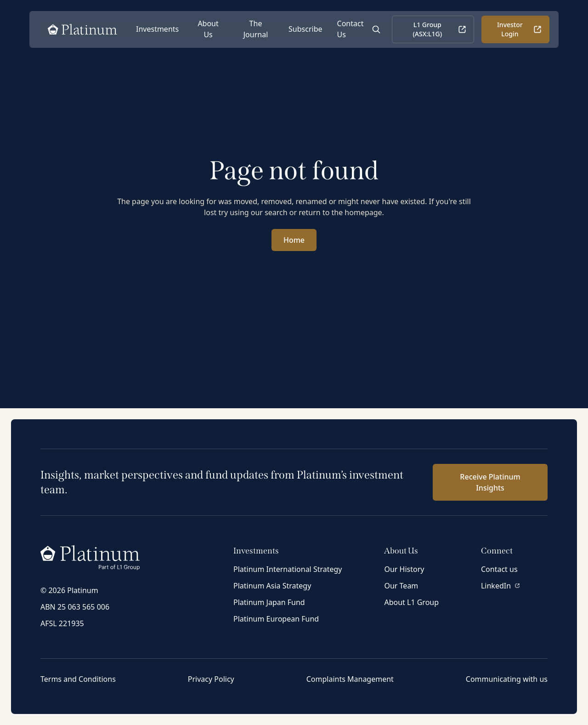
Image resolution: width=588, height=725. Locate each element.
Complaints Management (350, 679)
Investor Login (520, 29)
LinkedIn (500, 586)
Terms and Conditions (78, 679)
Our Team (401, 586)
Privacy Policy (211, 679)
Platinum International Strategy (288, 569)
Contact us (499, 569)
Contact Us (351, 29)
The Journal (256, 29)
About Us (208, 29)
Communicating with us (507, 679)
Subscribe (305, 29)
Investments (157, 29)
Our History (404, 569)
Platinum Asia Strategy (272, 586)
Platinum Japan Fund (269, 602)
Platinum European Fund (276, 619)
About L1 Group (411, 602)
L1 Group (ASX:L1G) (439, 29)
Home (294, 240)
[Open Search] (376, 29)
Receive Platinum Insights (490, 482)
